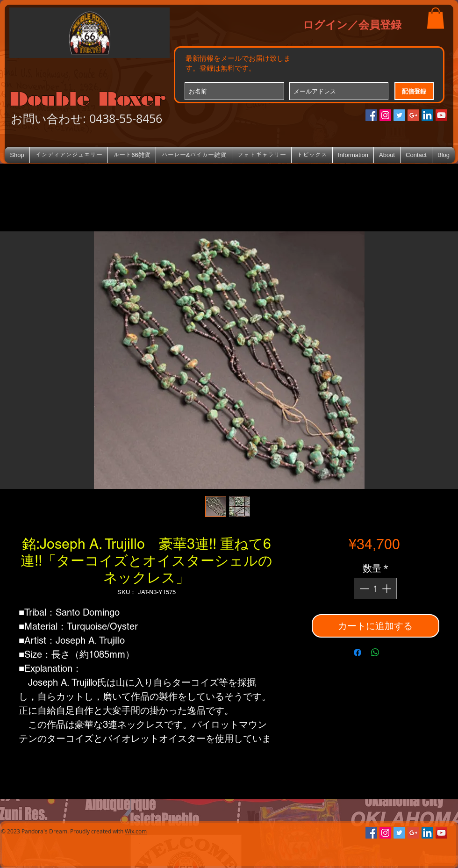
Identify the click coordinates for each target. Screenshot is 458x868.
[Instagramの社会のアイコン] (385, 115)
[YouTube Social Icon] (441, 115)
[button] (436, 18)
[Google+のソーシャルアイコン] (413, 115)
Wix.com (136, 831)
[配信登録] (414, 91)
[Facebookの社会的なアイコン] (371, 115)
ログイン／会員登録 (352, 24)
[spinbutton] (375, 588)
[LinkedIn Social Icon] (427, 115)
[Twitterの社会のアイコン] (399, 115)
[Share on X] (393, 653)
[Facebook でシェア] (358, 653)
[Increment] (387, 588)
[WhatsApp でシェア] (375, 653)
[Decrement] (363, 588)
